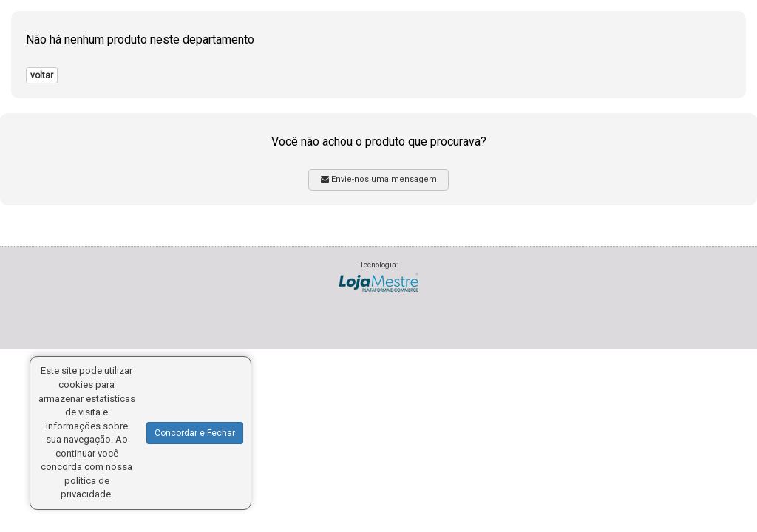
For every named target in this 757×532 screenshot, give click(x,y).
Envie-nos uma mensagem (379, 179)
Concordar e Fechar (195, 433)
